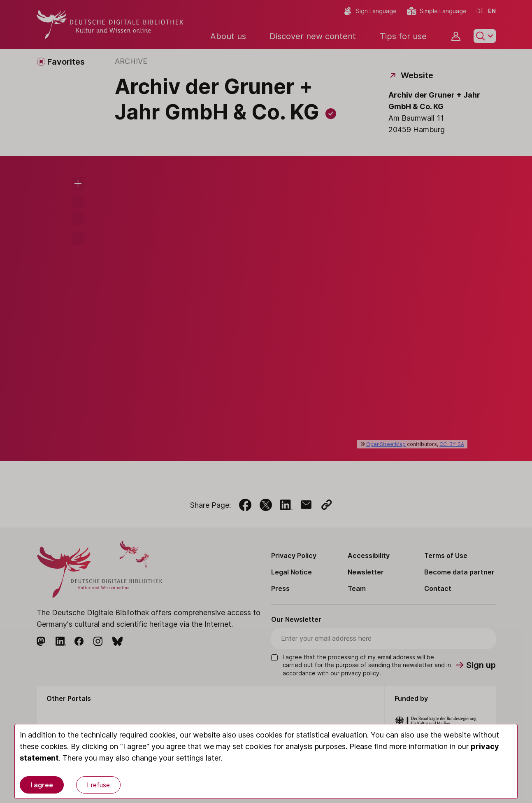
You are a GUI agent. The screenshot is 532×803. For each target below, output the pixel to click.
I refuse (98, 785)
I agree (42, 785)
